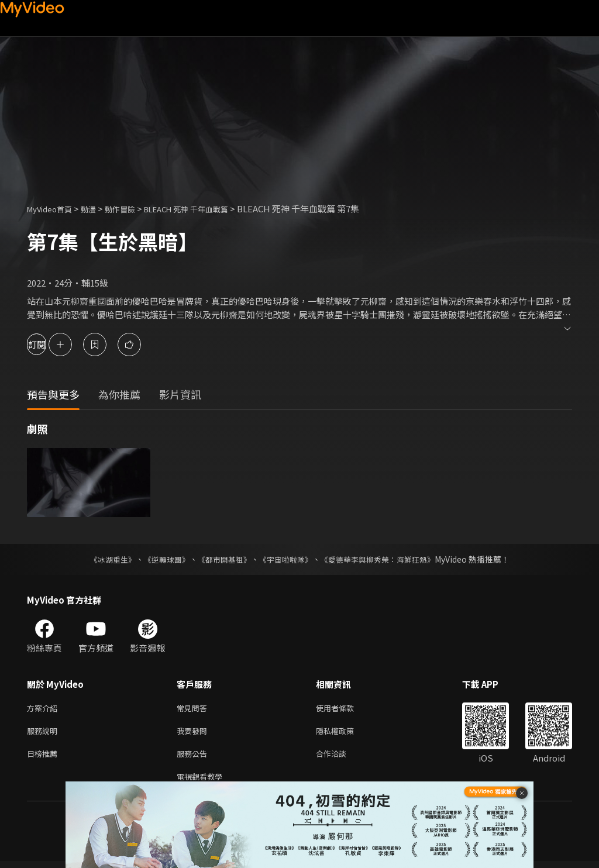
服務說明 (44, 733)
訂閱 (50, 344)
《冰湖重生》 (102, 559)
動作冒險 (133, 209)
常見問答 (194, 709)
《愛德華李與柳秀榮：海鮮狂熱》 (385, 559)
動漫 (98, 209)
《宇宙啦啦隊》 (287, 559)
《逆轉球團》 (160, 559)
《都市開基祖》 (221, 559)
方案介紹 (44, 709)
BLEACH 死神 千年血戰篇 (208, 209)
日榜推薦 (44, 758)
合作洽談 (340, 758)
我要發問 (194, 733)
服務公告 (194, 758)
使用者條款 (345, 709)
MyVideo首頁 (54, 209)
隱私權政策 (345, 733)
